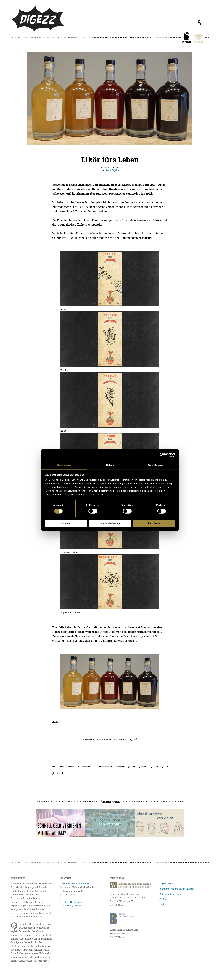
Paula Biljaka (112, 170)
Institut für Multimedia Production (177, 889)
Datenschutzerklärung (171, 894)
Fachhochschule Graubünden (75, 884)
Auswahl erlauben (110, 523)
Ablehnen (66, 523)
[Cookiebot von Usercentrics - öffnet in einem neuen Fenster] (162, 455)
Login (162, 904)
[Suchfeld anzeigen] (199, 22)
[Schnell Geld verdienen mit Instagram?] (61, 823)
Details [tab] (110, 465)
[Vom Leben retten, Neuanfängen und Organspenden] (159, 823)
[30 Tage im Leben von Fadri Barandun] (110, 823)
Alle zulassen (154, 523)
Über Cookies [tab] (156, 465)
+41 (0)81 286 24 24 (74, 902)
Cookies (163, 899)
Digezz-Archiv (166, 884)
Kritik (60, 773)
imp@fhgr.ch (75, 906)
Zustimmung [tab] (64, 465)
